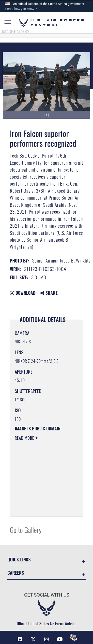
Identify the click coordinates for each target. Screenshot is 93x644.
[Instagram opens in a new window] (46, 639)
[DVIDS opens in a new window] (73, 637)
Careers (16, 573)
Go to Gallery (26, 530)
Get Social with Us (47, 595)
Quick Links (19, 559)
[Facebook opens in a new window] (20, 639)
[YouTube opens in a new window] (60, 639)
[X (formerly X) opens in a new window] (33, 639)
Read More (25, 438)
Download (23, 293)
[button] (22, 9)
